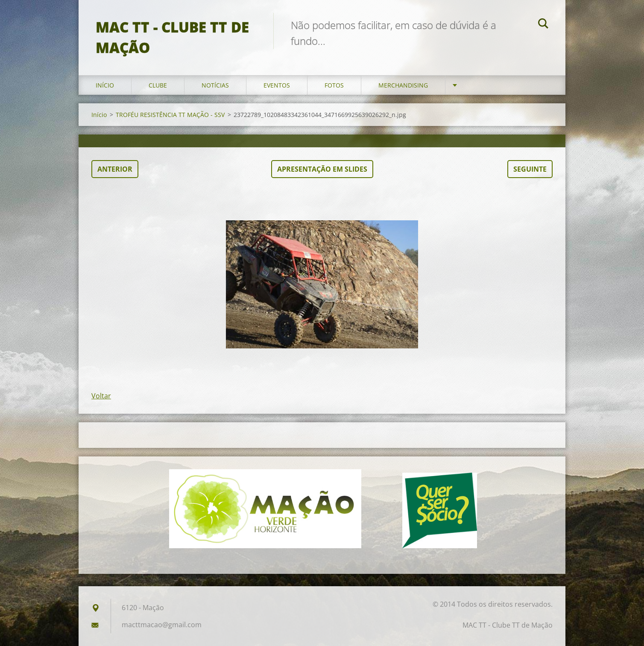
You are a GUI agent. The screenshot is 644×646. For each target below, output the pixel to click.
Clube (158, 85)
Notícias (215, 85)
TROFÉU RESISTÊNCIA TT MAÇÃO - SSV (170, 115)
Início (105, 85)
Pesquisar (543, 25)
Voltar (101, 396)
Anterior (115, 169)
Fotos (334, 85)
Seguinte (530, 169)
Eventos (277, 85)
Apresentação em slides (322, 169)
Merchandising (403, 85)
